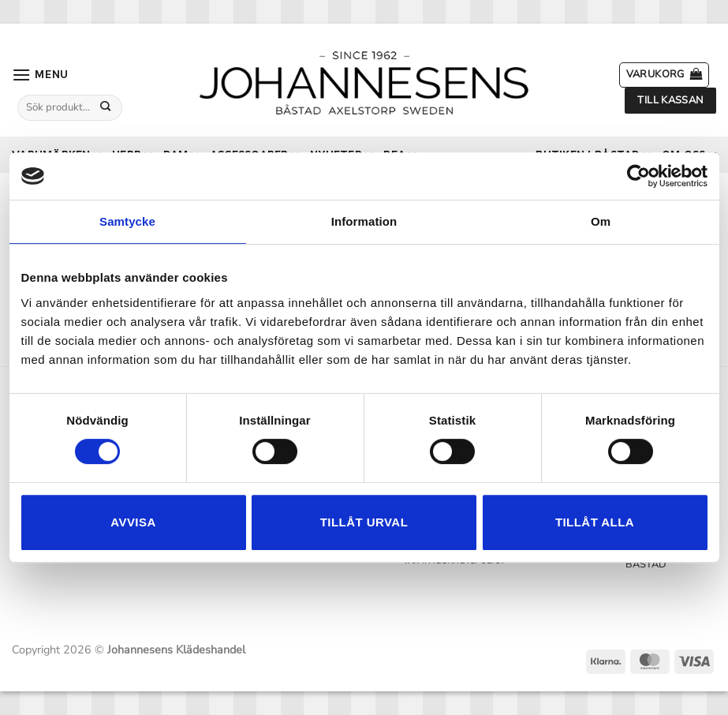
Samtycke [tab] (127, 221)
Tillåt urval (364, 522)
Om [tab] (601, 221)
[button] (40, 75)
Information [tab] (364, 221)
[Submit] (106, 107)
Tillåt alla (595, 522)
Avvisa (133, 522)
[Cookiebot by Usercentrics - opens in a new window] (638, 176)
